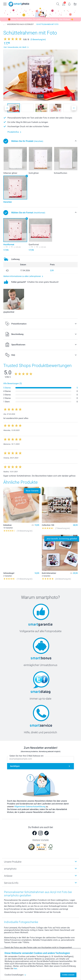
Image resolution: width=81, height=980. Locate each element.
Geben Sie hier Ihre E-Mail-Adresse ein (26, 756)
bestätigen (15, 766)
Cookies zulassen (68, 975)
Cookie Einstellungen (15, 975)
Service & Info (11, 883)
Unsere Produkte (13, 862)
